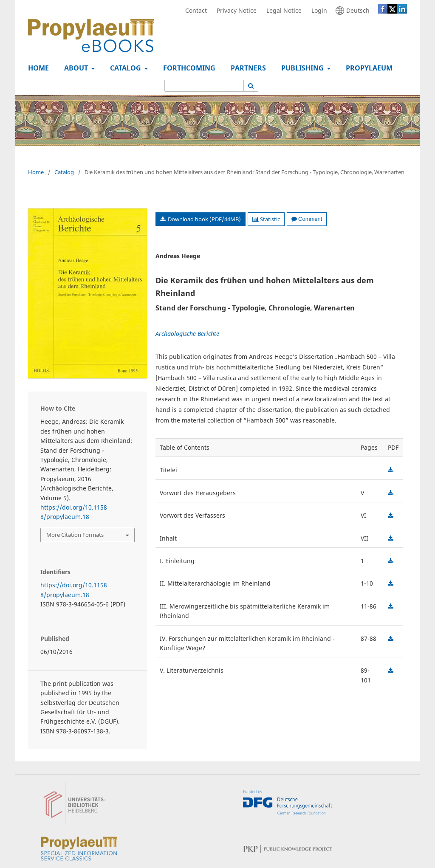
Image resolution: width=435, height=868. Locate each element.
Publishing (302, 68)
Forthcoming (188, 68)
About (75, 68)
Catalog (125, 68)
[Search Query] (204, 86)
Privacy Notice (234, 11)
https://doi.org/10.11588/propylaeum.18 (74, 512)
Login (317, 11)
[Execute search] (251, 86)
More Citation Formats (75, 535)
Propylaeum (367, 68)
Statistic (266, 219)
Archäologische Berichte (187, 334)
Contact (194, 11)
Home (37, 68)
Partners (247, 68)
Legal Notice (282, 11)
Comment (307, 219)
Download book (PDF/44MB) (204, 219)
